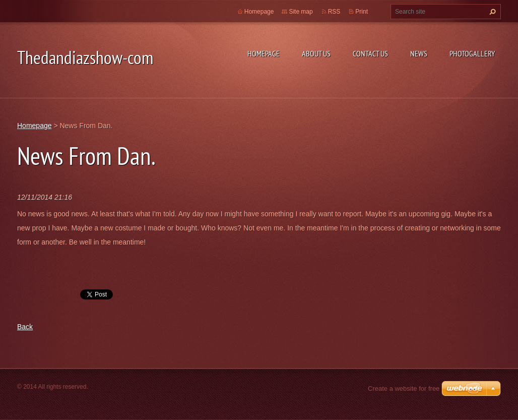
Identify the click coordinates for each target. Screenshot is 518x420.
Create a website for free (404, 388)
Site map (301, 12)
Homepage (264, 53)
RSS (334, 12)
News (419, 53)
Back (25, 327)
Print (362, 12)
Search (491, 12)
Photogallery (472, 53)
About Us (316, 53)
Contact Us (370, 53)
